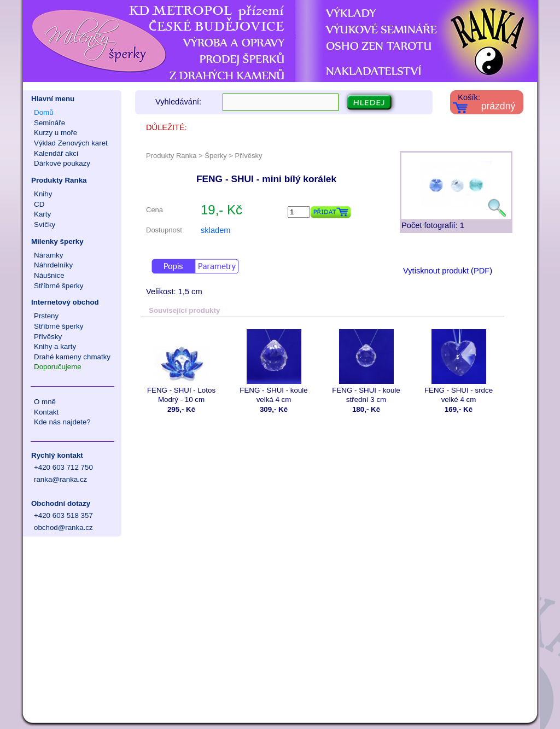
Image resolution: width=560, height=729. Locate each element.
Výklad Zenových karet (71, 143)
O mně (45, 402)
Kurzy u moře (56, 133)
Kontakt (46, 412)
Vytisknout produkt (436, 271)
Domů (44, 112)
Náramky (48, 255)
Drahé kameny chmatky (72, 357)
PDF (482, 271)
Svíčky (45, 224)
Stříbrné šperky (59, 286)
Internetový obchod (65, 302)
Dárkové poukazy (62, 163)
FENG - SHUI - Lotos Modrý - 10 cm (181, 366)
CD (39, 204)
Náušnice (49, 275)
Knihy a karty (55, 346)
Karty (42, 214)
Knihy (43, 194)
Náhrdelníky (53, 265)
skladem (216, 230)
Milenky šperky (57, 241)
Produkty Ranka (59, 180)
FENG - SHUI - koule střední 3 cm (366, 366)
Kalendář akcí (56, 153)
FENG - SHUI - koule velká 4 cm (274, 366)
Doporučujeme (58, 367)
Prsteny (46, 316)
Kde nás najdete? (62, 422)
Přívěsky (48, 337)
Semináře (49, 123)
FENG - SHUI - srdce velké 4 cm (459, 366)
